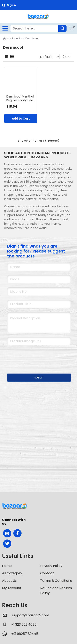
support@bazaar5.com (30, 615)
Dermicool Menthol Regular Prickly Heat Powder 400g (20, 98)
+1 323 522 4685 (24, 625)
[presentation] (36, 357)
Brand (16, 38)
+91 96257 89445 (25, 634)
